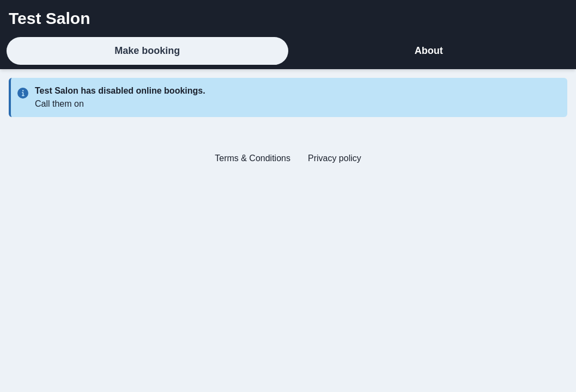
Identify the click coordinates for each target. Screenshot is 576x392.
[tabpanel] (288, 126)
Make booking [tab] (147, 51)
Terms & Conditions (253, 158)
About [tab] (429, 51)
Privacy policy (335, 158)
